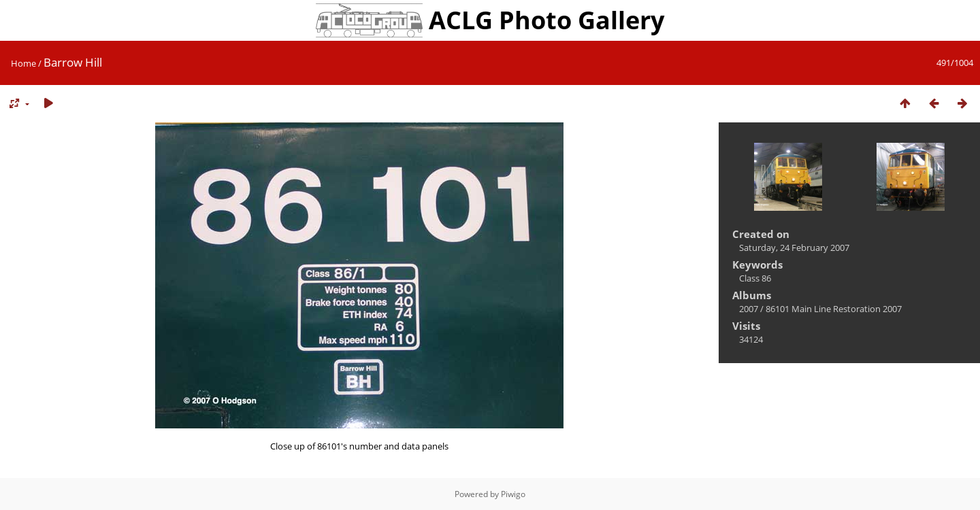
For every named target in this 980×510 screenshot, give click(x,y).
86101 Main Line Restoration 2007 (834, 309)
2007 (749, 309)
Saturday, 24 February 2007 (794, 248)
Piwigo (513, 494)
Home (23, 63)
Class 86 (755, 278)
